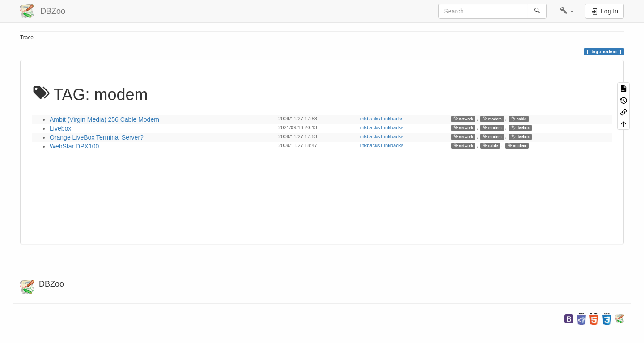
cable (519, 119)
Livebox (60, 128)
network (464, 119)
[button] (567, 11)
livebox (520, 128)
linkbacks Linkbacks (381, 119)
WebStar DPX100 (74, 146)
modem (492, 119)
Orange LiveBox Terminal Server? (97, 137)
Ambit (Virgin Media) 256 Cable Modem (104, 119)
